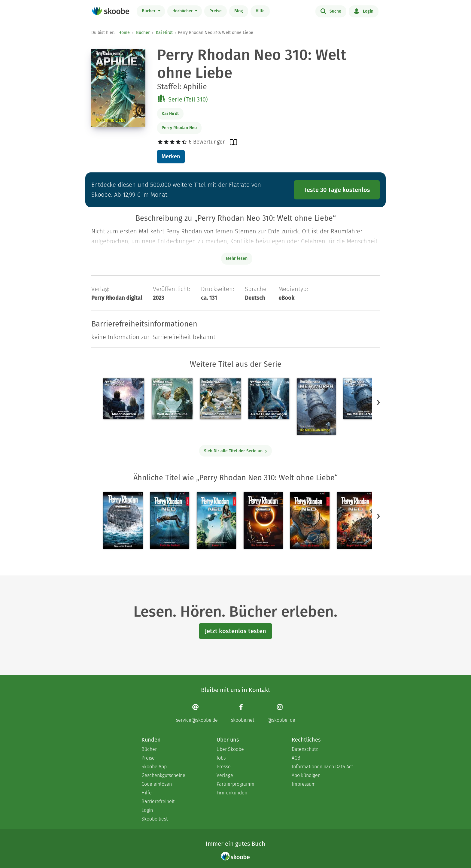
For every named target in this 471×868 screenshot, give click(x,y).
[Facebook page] (243, 713)
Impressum (304, 784)
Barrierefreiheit (158, 801)
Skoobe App (154, 767)
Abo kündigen (306, 775)
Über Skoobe (230, 749)
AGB (296, 758)
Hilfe (260, 11)
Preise (216, 11)
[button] (378, 402)
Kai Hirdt (164, 33)
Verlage (225, 775)
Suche (331, 11)
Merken (171, 156)
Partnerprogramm (235, 784)
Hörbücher (183, 11)
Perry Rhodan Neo (179, 128)
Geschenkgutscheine (163, 775)
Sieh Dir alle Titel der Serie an (236, 451)
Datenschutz (305, 749)
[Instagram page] (281, 713)
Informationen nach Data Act (322, 767)
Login (364, 11)
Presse (224, 767)
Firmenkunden (232, 793)
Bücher (149, 11)
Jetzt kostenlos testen (235, 631)
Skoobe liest (155, 819)
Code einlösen (157, 784)
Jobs (221, 758)
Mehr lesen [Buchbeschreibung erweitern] (237, 258)
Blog (239, 11)
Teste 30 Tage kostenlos (337, 190)
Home (124, 33)
